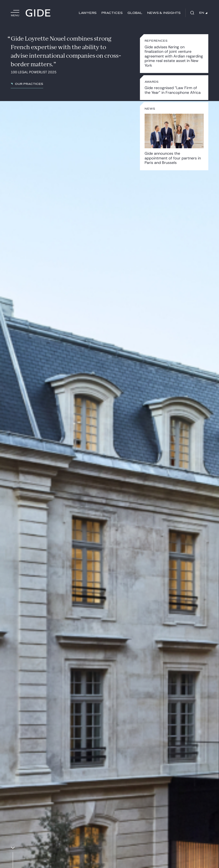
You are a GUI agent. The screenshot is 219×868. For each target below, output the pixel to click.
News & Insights (164, 13)
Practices (112, 13)
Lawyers (88, 13)
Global (135, 13)
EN (203, 13)
